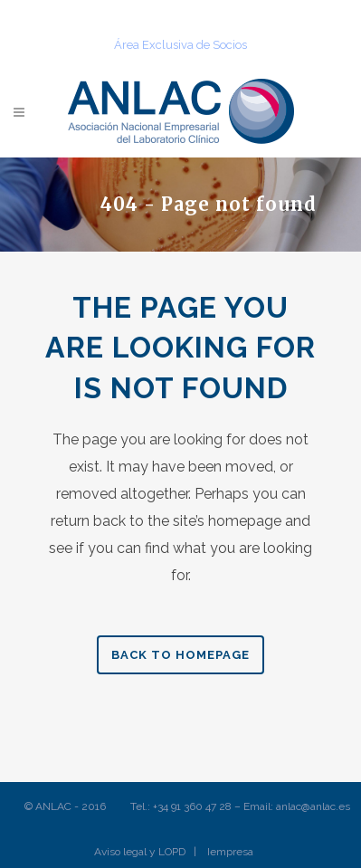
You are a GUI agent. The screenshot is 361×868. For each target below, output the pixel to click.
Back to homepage (180, 655)
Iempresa (230, 852)
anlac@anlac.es (313, 806)
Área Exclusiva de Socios (180, 45)
